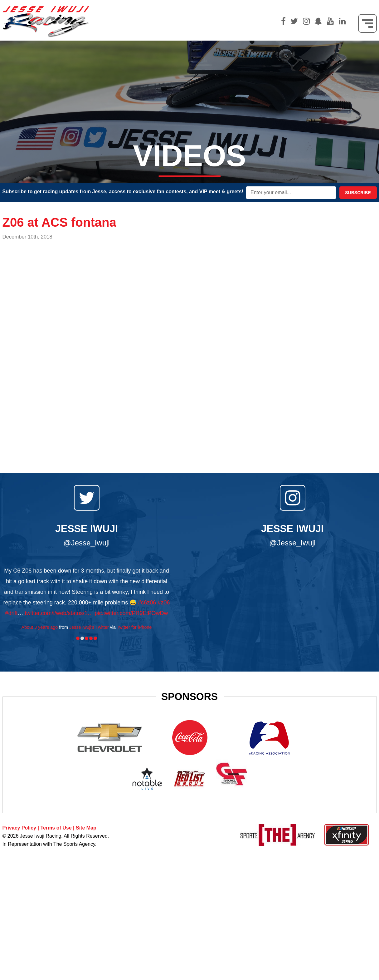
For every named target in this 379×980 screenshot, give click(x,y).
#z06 (164, 603)
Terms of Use (56, 828)
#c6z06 (147, 603)
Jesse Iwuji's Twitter (89, 627)
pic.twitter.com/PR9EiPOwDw (131, 613)
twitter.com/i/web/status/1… (59, 613)
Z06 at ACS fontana (59, 222)
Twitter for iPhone (134, 627)
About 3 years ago (39, 627)
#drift (11, 613)
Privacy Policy (19, 828)
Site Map (86, 828)
